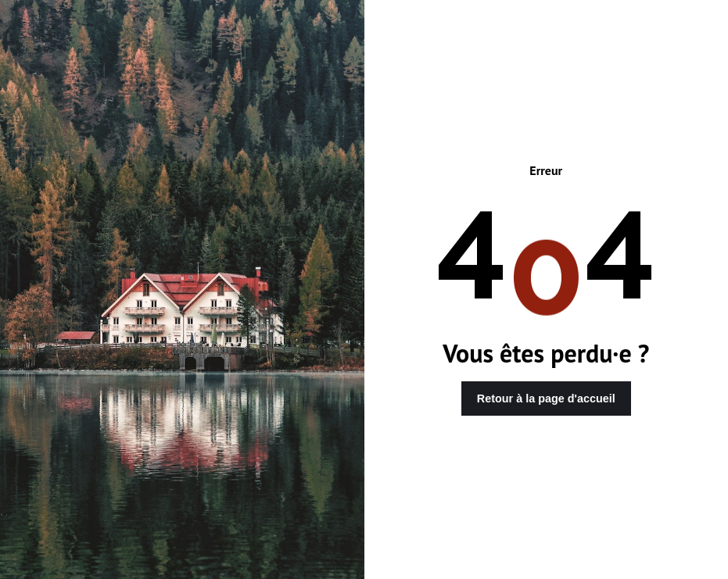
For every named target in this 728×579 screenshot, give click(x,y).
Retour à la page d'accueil (546, 399)
